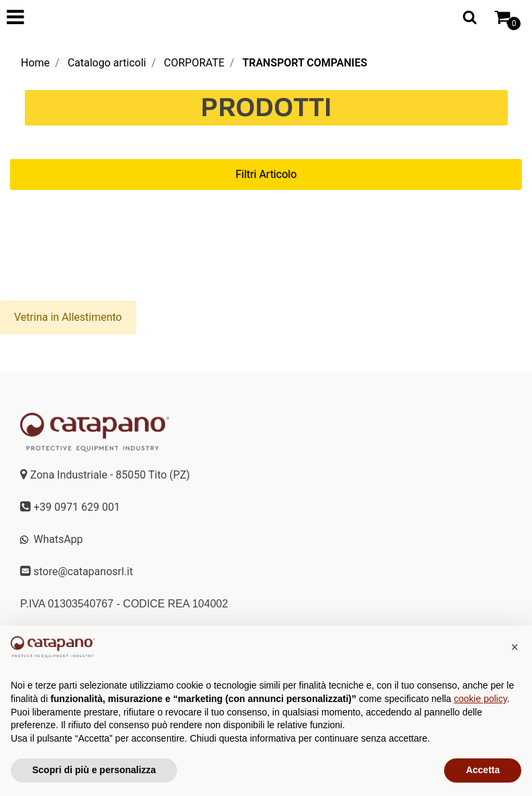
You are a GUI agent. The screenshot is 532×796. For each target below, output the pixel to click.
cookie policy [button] (481, 699)
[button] (515, 647)
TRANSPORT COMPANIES (305, 63)
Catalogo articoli (107, 63)
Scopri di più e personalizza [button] (94, 770)
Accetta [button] (483, 770)
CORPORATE (194, 63)
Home (35, 63)
